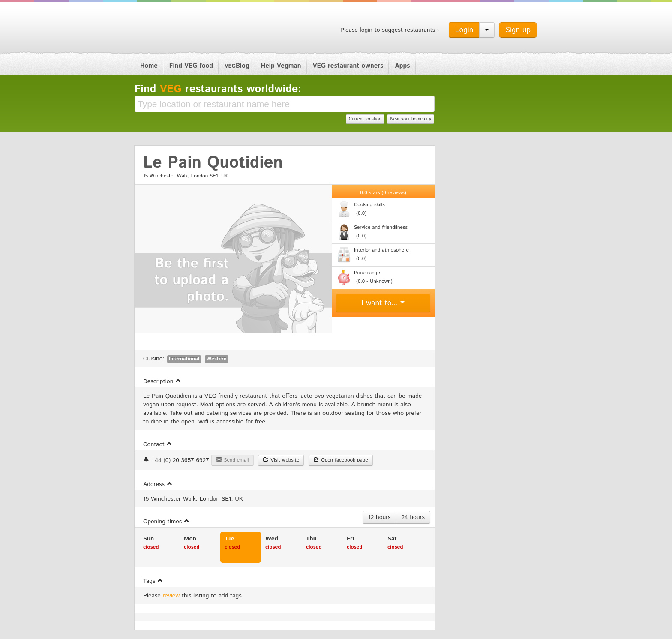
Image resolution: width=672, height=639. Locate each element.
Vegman (188, 29)
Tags (153, 581)
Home (149, 66)
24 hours (413, 517)
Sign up (518, 30)
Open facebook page (341, 460)
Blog (237, 66)
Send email (232, 460)
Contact (158, 444)
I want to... (383, 303)
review (171, 596)
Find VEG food (191, 66)
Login (464, 30)
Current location (365, 119)
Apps (402, 66)
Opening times (166, 522)
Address (158, 484)
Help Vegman (281, 66)
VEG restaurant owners (348, 66)
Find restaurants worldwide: (218, 89)
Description (162, 381)
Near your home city (411, 119)
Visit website (281, 460)
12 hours (379, 517)
